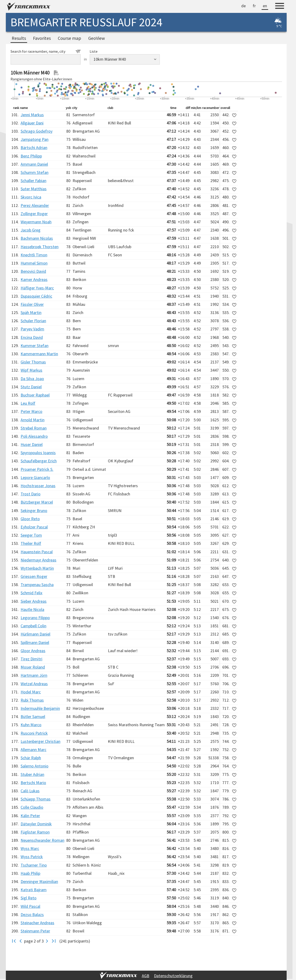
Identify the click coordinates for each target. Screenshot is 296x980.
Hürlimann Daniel (35, 634)
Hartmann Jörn (34, 675)
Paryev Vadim (32, 329)
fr (254, 6)
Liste (94, 51)
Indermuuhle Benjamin (40, 708)
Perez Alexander (35, 205)
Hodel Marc (31, 692)
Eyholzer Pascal (34, 527)
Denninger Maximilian (39, 881)
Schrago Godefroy (37, 131)
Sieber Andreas (34, 601)
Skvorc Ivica (31, 197)
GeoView (97, 38)
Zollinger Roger (34, 214)
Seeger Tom (31, 535)
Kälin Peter (30, 816)
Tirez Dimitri (31, 659)
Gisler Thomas (33, 362)
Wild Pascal (30, 906)
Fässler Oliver (32, 304)
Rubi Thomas (32, 700)
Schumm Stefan (35, 172)
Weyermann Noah (36, 222)
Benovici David (33, 271)
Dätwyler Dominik (36, 824)
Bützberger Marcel (37, 502)
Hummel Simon (34, 263)
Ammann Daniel (34, 164)
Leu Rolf (28, 403)
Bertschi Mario (33, 783)
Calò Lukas (30, 791)
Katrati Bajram (34, 890)
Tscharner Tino (34, 865)
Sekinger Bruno (34, 511)
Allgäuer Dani (32, 123)
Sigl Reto (29, 898)
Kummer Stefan (35, 346)
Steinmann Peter (35, 931)
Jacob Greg (31, 230)
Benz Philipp (31, 156)
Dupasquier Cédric (36, 296)
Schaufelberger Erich (39, 461)
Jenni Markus (32, 115)
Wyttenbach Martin (37, 568)
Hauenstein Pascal (37, 552)
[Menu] (280, 7)
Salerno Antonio (35, 766)
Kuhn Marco (31, 725)
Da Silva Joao (32, 379)
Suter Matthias (34, 189)
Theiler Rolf (31, 543)
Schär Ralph (31, 758)
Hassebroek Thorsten (40, 247)
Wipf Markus (31, 370)
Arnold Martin (33, 420)
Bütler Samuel (33, 716)
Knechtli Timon (34, 255)
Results (19, 38)
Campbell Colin (33, 626)
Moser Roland (33, 667)
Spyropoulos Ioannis (38, 453)
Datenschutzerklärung (173, 976)
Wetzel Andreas (34, 684)
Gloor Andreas (33, 651)
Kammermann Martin (39, 354)
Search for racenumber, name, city (46, 51)
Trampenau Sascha (37, 585)
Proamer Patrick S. (37, 469)
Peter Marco (31, 411)
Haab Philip (30, 873)
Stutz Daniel (31, 387)
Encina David (32, 337)
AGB (146, 976)
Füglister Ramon (35, 832)
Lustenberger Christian (40, 741)
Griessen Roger (34, 576)
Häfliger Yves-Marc (37, 288)
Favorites (42, 38)
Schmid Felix (31, 593)
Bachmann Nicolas (37, 238)
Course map (69, 38)
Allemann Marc (33, 750)
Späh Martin (31, 312)
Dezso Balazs (32, 915)
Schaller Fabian (33, 181)
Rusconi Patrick (34, 733)
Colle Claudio (32, 807)
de (243, 6)
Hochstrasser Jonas (38, 486)
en (265, 6)
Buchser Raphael (35, 395)
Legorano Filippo (35, 618)
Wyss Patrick (32, 857)
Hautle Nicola (32, 609)
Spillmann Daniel (35, 642)
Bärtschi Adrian (34, 148)
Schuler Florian (33, 321)
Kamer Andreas (34, 279)
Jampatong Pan (35, 139)
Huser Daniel (32, 444)
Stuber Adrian (32, 774)
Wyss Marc (30, 848)
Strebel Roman (34, 428)
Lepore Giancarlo (35, 477)
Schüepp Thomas (36, 799)
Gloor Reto (30, 519)
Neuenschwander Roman (42, 840)
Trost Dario (31, 494)
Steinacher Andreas (37, 923)
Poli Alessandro (34, 436)
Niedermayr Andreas (38, 560)
